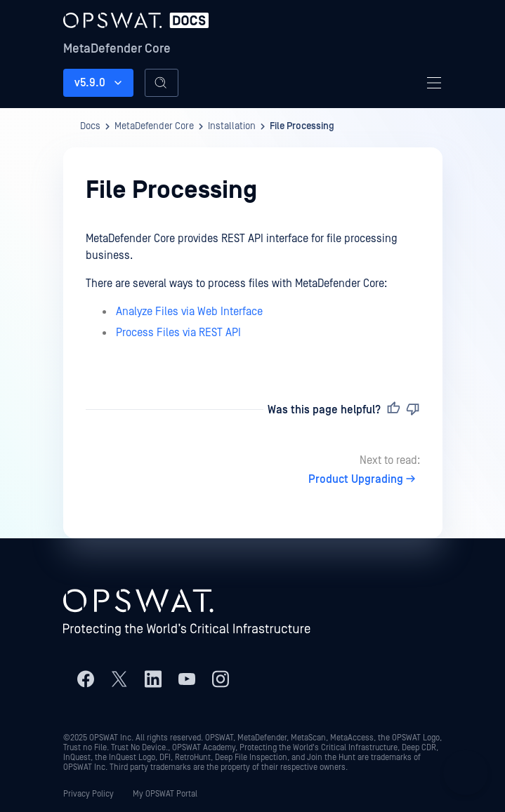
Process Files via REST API (178, 333)
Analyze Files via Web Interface (189, 312)
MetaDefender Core (117, 49)
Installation (232, 126)
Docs (90, 126)
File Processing (302, 126)
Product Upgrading (364, 479)
